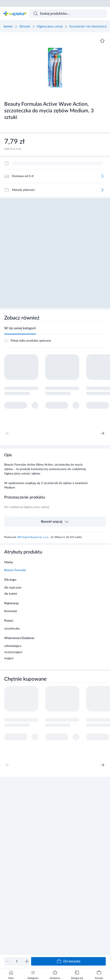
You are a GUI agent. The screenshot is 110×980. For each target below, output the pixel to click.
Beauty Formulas (15, 570)
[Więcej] (102, 176)
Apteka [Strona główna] (8, 27)
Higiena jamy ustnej (50, 27)
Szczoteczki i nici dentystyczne (89, 27)
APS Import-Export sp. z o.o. (33, 537)
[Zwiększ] (27, 961)
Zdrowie (25, 27)
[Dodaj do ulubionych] (102, 41)
